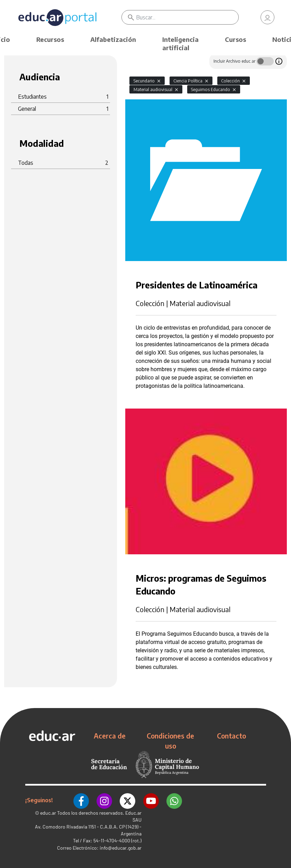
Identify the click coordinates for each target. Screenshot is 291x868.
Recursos (50, 39)
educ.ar (48, 812)
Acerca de (110, 736)
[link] (267, 17)
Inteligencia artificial (180, 43)
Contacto (231, 736)
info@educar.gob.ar (121, 847)
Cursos (235, 39)
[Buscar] (187, 17)
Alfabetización (113, 39)
